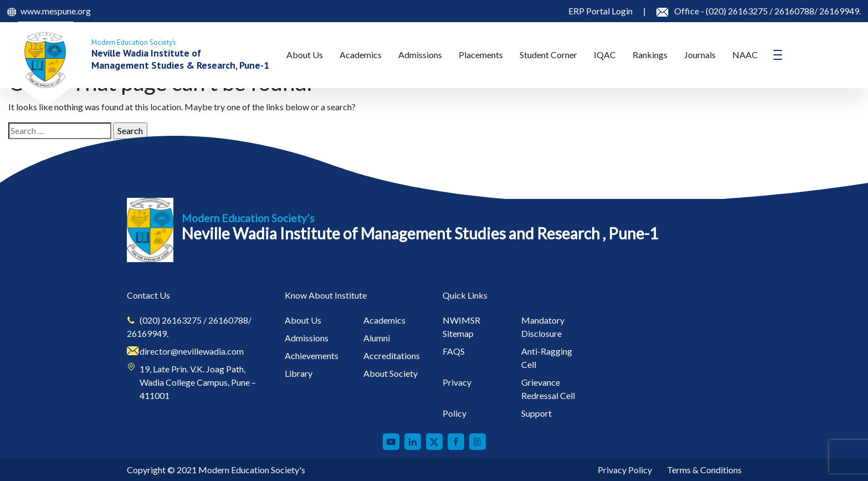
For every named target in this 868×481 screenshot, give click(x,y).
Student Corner (548, 55)
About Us (305, 55)
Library (299, 373)
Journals (700, 55)
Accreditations (392, 355)
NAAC (745, 55)
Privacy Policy (625, 470)
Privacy (457, 382)
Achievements (312, 355)
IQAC (605, 55)
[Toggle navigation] (778, 55)
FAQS (454, 351)
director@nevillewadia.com (192, 351)
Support (536, 413)
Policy (454, 413)
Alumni (377, 338)
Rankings (650, 55)
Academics (361, 55)
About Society (391, 373)
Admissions (420, 55)
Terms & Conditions (704, 470)
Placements (481, 55)
